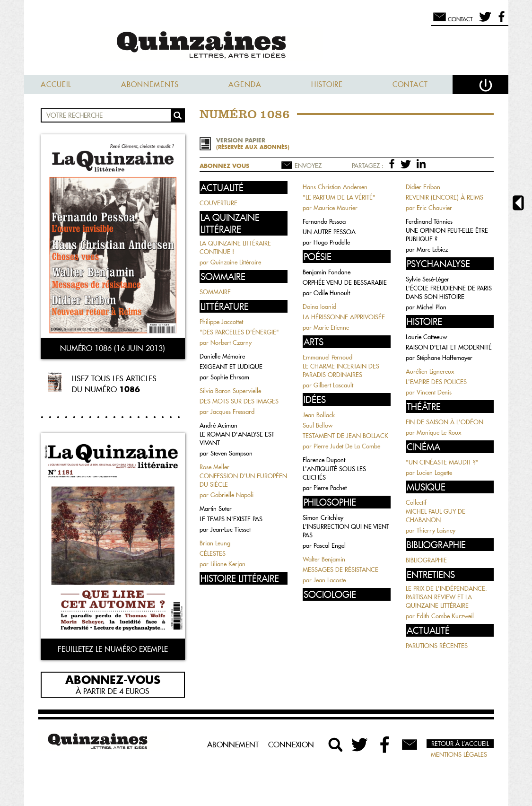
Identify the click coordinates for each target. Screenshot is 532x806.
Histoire (327, 84)
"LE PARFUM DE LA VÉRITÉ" (339, 197)
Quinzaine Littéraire (236, 262)
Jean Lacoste (330, 580)
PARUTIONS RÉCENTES (437, 646)
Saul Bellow (318, 425)
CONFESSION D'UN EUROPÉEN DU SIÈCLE (243, 480)
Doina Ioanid (319, 307)
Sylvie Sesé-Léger (427, 279)
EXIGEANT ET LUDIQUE (231, 367)
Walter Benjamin (324, 559)
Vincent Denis (434, 392)
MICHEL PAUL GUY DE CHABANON (436, 516)
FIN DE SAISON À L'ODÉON (445, 422)
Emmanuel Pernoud (327, 357)
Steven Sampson (231, 453)
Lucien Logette (434, 473)
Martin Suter (216, 508)
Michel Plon (432, 307)
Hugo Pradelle (332, 242)
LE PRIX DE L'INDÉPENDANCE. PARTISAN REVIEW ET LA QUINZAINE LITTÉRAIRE (446, 597)
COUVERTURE (218, 203)
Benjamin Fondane (327, 272)
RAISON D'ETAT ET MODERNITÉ (449, 347)
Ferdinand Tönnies (429, 221)
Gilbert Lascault (333, 385)
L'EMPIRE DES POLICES (436, 382)
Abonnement (233, 745)
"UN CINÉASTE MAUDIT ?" (442, 462)
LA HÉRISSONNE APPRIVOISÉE (344, 317)
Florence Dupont (324, 460)
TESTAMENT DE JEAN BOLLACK (345, 436)
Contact (410, 84)
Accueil (56, 84)
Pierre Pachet (330, 488)
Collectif (416, 502)
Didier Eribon (423, 187)
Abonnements (150, 84)
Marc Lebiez (432, 249)
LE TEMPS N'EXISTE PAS (231, 519)
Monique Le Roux (439, 432)
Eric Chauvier (434, 208)
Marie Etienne (331, 327)
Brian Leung (215, 543)
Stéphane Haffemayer (445, 358)
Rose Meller (214, 467)
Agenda (245, 84)
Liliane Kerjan (228, 564)
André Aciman (218, 425)
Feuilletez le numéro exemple (113, 649)
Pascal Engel (330, 545)
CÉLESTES (213, 553)
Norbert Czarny (231, 342)
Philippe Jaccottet (221, 322)
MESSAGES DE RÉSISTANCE (340, 569)
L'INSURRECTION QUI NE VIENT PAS (346, 531)
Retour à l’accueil (460, 744)
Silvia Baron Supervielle (230, 391)
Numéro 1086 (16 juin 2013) (113, 348)
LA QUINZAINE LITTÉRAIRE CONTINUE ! (235, 247)
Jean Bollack (319, 415)
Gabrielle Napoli (232, 495)
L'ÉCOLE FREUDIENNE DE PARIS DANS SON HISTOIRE (449, 292)
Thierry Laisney (436, 530)
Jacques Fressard (232, 412)
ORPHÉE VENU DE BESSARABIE (345, 282)
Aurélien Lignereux (430, 371)
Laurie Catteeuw (426, 337)
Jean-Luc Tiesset (231, 529)
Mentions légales (459, 754)
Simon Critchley (323, 517)
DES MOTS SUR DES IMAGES (239, 401)
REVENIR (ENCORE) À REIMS (445, 197)
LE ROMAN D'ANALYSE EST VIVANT (237, 438)
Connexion (291, 745)
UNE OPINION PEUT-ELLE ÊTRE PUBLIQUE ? (447, 235)
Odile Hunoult (332, 293)
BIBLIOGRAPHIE (426, 560)
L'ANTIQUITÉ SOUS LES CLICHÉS (334, 473)
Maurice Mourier (336, 208)
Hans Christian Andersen (335, 187)
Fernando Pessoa (324, 221)
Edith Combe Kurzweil (445, 616)
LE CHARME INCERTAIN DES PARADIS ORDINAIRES (341, 370)
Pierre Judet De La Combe (347, 446)
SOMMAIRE (215, 292)
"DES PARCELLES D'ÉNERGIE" (239, 332)
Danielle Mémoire (222, 356)
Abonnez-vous (113, 679)
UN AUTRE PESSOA (329, 232)
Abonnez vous (224, 166)
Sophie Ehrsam (230, 377)
